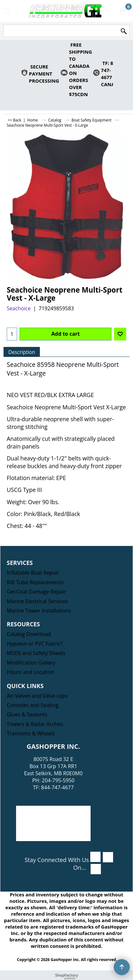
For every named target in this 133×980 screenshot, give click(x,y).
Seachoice (19, 308)
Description (22, 352)
